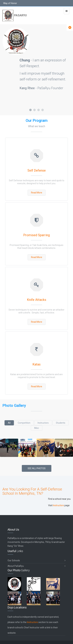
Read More (37, 193)
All (9, 423)
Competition (24, 423)
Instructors (43, 423)
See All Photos (37, 468)
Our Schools (36, 561)
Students (61, 423)
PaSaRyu (15, 16)
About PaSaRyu (36, 566)
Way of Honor (10, 3)
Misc (37, 428)
